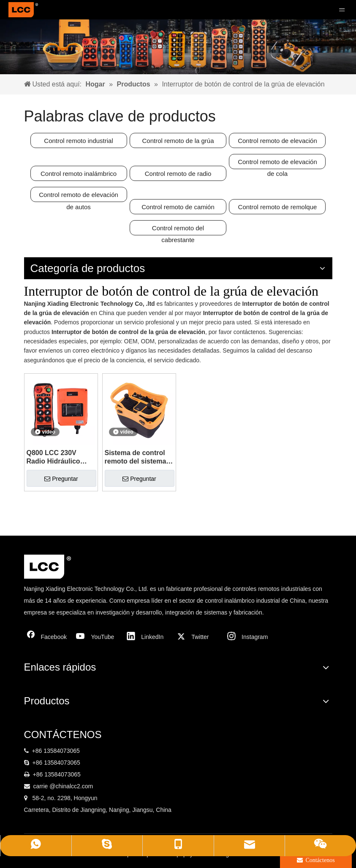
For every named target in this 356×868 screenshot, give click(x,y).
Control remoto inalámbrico (79, 174)
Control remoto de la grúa (178, 141)
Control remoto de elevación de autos (79, 197)
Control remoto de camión (178, 207)
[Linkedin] (147, 637)
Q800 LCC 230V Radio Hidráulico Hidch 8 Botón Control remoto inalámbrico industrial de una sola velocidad (54, 457)
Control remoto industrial (78, 141)
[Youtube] (97, 637)
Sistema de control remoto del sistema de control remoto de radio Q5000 (138, 457)
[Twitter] (198, 637)
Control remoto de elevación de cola (277, 164)
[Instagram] (248, 637)
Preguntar (61, 479)
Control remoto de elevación (277, 141)
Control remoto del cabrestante (178, 230)
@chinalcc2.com (71, 786)
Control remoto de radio (178, 174)
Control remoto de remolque (278, 207)
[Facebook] (47, 637)
